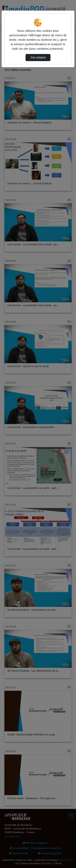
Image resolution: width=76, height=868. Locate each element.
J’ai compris (38, 57)
